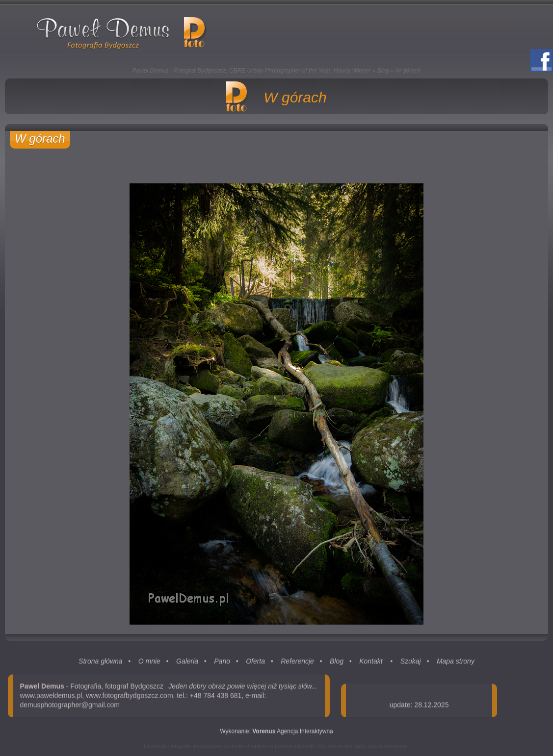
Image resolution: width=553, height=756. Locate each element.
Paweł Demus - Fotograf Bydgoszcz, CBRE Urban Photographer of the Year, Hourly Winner (252, 71)
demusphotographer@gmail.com (70, 707)
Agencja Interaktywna (293, 733)
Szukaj (411, 663)
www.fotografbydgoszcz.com (129, 698)
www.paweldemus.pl (51, 698)
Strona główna (101, 663)
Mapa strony (456, 663)
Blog (383, 71)
